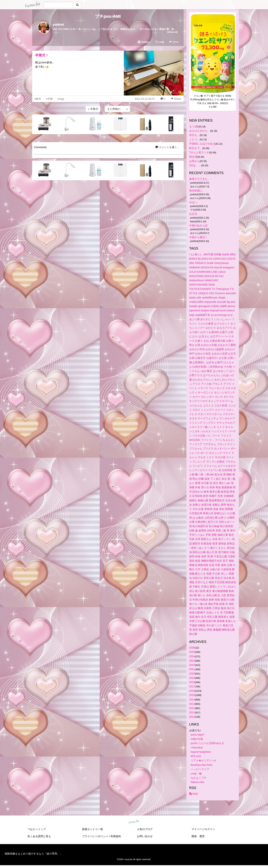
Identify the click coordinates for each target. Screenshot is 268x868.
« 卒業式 (93, 109)
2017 (192, 686)
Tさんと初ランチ (199, 152)
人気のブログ (145, 829)
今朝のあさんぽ (198, 225)
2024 (192, 656)
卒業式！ (42, 55)
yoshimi (58, 25)
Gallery (144, 42)
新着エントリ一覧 (93, 829)
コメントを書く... (167, 147)
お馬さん (195, 161)
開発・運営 (198, 836)
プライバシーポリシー (95, 836)
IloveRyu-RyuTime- (202, 765)
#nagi (61, 99)
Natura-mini (197, 782)
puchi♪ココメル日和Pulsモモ (208, 743)
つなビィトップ (37, 829)
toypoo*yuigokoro (201, 752)
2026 (192, 648)
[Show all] (172, 32)
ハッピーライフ (200, 769)
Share (174, 42)
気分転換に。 (197, 191)
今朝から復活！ (198, 237)
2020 (192, 674)
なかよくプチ (199, 778)
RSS (194, 794)
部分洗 (193, 157)
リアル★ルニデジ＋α (203, 760)
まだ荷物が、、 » (117, 109)
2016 (192, 691)
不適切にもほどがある (202, 144)
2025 (192, 652)
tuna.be (134, 822)
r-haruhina (197, 748)
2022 (192, 665)
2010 (192, 717)
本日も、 (195, 135)
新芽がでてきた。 (200, 179)
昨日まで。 (196, 148)
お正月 (193, 214)
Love (160, 42)
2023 (192, 661)
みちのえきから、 (200, 131)
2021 (192, 669)
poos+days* (198, 735)
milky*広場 (197, 739)
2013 (192, 704)
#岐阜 (38, 99)
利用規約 (116, 836)
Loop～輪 (196, 773)
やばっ (193, 202)
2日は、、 (195, 165)
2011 (192, 712)
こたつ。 (195, 139)
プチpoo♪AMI (108, 16)
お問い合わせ (145, 836)
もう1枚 (194, 126)
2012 (192, 708)
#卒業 (49, 99)
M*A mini (196, 756)
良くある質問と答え (39, 836)
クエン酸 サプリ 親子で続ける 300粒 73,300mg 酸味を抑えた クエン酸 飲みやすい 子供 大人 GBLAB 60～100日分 (213, 100)
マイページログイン (203, 829)
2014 (192, 700)
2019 (192, 678)
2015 (192, 695)
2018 (192, 682)
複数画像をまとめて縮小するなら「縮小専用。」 (33, 854)
